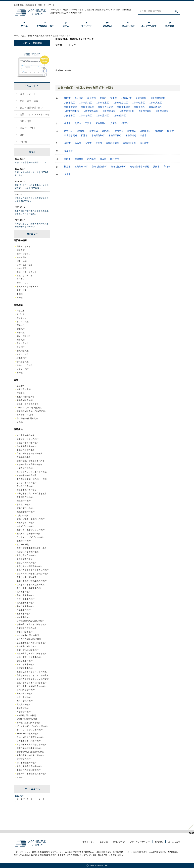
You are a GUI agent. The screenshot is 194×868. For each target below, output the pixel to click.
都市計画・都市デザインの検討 (31, 530)
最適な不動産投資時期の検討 (30, 766)
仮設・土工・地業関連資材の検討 (32, 686)
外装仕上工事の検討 (26, 599)
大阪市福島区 (162, 111)
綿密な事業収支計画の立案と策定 (32, 494)
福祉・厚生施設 (24, 336)
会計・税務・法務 (25, 265)
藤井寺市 (115, 159)
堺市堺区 (81, 131)
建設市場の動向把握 (26, 435)
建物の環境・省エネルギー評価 (31, 461)
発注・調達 (22, 257)
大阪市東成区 (109, 111)
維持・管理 (22, 268)
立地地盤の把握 (24, 457)
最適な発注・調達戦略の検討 (30, 566)
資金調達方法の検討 (26, 497)
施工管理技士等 (24, 389)
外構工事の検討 (24, 610)
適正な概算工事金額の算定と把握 (32, 548)
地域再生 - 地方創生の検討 (28, 534)
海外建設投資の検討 (26, 486)
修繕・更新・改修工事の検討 (30, 657)
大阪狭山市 (126, 98)
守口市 (167, 167)
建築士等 (21, 386)
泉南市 (143, 135)
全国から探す (128, 24)
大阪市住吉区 (138, 103)
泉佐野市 (92, 98)
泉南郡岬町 (131, 135)
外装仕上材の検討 (25, 697)
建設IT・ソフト (24, 283)
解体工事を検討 (24, 617)
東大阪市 (92, 159)
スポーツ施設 (23, 354)
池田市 (67, 98)
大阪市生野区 (119, 116)
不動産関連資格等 (25, 400)
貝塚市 (114, 123)
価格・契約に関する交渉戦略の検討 (33, 574)
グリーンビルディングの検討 (30, 730)
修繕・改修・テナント (27, 272)
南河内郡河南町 (99, 167)
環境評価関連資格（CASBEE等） (32, 411)
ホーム (24, 24)
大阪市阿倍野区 (158, 98)
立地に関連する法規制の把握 (30, 454)
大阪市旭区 (141, 98)
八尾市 (67, 174)
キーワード (87, 24)
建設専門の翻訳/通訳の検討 (29, 639)
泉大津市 (79, 98)
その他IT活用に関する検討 (28, 723)
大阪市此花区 (85, 103)
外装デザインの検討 (26, 526)
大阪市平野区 (145, 111)
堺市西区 (106, 131)
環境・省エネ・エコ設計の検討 (31, 519)
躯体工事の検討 (24, 592)
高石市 (78, 143)
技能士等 (21, 393)
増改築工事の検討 (25, 661)
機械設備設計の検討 (26, 512)
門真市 (88, 123)
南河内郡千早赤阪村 (139, 167)
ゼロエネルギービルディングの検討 (33, 726)
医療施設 (21, 333)
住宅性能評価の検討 (26, 468)
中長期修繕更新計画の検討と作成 (32, 479)
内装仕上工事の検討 (26, 595)
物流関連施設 (23, 351)
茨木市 (114, 98)
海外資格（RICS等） (26, 415)
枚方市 (103, 159)
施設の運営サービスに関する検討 (32, 654)
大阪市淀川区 (102, 116)
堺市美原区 (145, 131)
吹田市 (170, 131)
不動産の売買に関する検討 (29, 770)
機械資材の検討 (24, 708)
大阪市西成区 (155, 107)
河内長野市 (101, 123)
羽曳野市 (79, 159)
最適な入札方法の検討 (27, 555)
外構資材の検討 (24, 712)
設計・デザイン (24, 254)
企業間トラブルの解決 (27, 628)
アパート (21, 314)
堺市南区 (132, 131)
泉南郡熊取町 (98, 135)
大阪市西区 (139, 107)
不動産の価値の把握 (26, 450)
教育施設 (21, 340)
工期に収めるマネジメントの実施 (32, 672)
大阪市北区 (70, 103)
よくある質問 (174, 842)
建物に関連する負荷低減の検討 (31, 737)
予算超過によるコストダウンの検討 (33, 570)
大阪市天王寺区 (106, 107)
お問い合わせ (119, 842)
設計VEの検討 (23, 545)
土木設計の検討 (24, 541)
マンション (22, 318)
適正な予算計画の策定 (27, 490)
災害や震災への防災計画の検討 (31, 755)
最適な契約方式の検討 (27, 563)
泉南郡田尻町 (115, 135)
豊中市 (99, 143)
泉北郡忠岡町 (71, 135)
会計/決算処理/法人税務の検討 (30, 621)
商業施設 (21, 325)
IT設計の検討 (23, 515)
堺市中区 (94, 131)
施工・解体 (22, 261)
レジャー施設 (23, 369)
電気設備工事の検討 (26, 603)
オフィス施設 (23, 322)
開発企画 (21, 250)
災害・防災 (22, 290)
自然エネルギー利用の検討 (29, 741)
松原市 (67, 167)
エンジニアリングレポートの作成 (32, 472)
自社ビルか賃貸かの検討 (28, 443)
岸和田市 (125, 123)
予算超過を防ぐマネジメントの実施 (33, 679)
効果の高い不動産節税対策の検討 (32, 774)
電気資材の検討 (24, 705)
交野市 (78, 123)
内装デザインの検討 (26, 523)
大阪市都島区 (85, 116)
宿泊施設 (21, 329)
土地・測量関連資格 (26, 397)
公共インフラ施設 (25, 365)
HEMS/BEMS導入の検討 (28, 734)
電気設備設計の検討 (26, 508)
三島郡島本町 (81, 167)
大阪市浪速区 (124, 107)
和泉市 (103, 98)
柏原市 (67, 123)
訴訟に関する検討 (25, 632)
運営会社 (170, 24)
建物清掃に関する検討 (27, 646)
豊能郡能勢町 (129, 143)
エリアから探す (149, 24)
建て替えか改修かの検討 (28, 439)
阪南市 (67, 159)
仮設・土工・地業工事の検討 (30, 588)
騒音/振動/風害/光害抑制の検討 (30, 752)
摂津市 (84, 135)
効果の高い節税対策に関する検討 (32, 624)
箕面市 (156, 167)
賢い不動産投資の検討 (27, 763)
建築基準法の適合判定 (27, 475)
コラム (66, 24)
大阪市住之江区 (120, 103)
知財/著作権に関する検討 (28, 635)
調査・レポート (24, 247)
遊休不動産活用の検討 (27, 446)
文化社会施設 (23, 343)
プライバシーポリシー (140, 842)
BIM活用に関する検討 (26, 715)
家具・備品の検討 (25, 701)
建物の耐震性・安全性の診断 (30, 464)
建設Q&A (107, 24)
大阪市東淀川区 (127, 111)
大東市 (88, 143)
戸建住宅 (21, 311)
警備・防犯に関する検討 (28, 650)
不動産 (20, 294)
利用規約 (159, 842)
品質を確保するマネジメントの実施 (33, 675)
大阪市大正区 (155, 103)
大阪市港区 (70, 116)
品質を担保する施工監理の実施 (31, 585)
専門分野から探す (45, 24)
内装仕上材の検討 (25, 694)
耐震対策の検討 (24, 759)
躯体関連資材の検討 (26, 690)
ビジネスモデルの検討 (27, 483)
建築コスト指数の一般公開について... (31, 162)
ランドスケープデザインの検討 (31, 537)
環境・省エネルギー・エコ (29, 287)
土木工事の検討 (24, 614)
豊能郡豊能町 (112, 143)
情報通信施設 (23, 362)
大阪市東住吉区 (91, 111)
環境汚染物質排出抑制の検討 (30, 748)
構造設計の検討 (24, 505)
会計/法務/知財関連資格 (27, 418)
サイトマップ (89, 842)
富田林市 (144, 143)
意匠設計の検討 (24, 501)
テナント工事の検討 (26, 664)
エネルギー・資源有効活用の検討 (32, 745)
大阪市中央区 (71, 107)
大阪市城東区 (102, 103)
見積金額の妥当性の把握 (28, 552)
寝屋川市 (68, 151)
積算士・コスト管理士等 (28, 404)
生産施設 (21, 347)
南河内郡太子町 (118, 167)
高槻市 (67, 143)
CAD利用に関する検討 (27, 719)
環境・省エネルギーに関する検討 (32, 683)
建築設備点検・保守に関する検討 (32, 643)
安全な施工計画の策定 (27, 577)
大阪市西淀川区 (72, 111)
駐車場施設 (22, 358)
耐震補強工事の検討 (26, 668)
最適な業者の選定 (25, 559)
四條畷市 (159, 131)
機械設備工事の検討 (26, 606)
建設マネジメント (25, 276)
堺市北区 (68, 131)
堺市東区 (119, 131)
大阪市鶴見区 (88, 107)
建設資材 (21, 279)
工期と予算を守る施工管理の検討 (32, 581)
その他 (20, 298)
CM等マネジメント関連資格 (29, 408)
